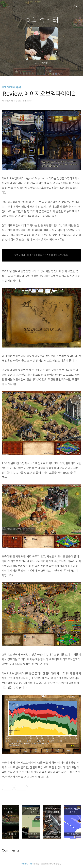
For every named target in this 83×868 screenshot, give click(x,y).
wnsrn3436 (27, 864)
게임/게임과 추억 (11, 87)
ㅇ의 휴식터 (42, 20)
